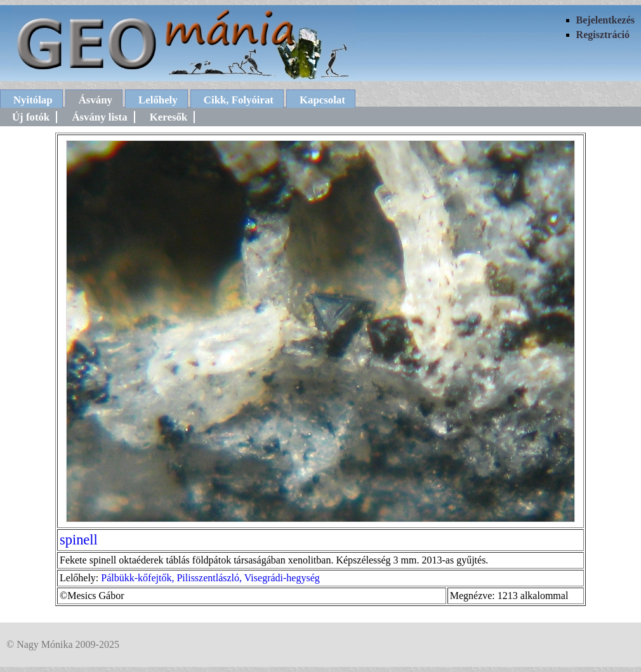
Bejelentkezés (605, 20)
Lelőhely (158, 100)
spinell (79, 540)
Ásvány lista (99, 117)
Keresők (169, 117)
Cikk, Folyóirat (239, 100)
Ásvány (96, 100)
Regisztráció (603, 35)
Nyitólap (33, 100)
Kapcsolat (322, 100)
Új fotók (31, 117)
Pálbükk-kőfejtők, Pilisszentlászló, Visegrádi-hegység (210, 578)
